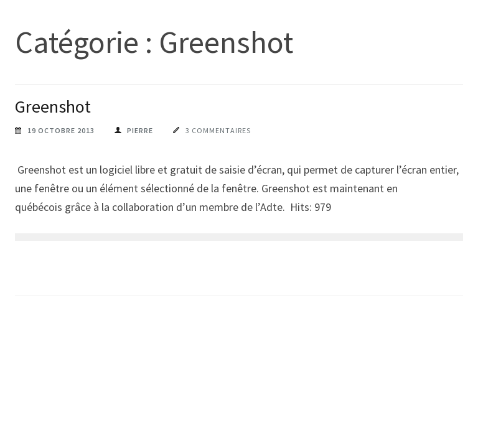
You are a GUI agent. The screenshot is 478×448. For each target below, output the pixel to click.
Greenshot (53, 106)
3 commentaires (218, 130)
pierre (140, 130)
